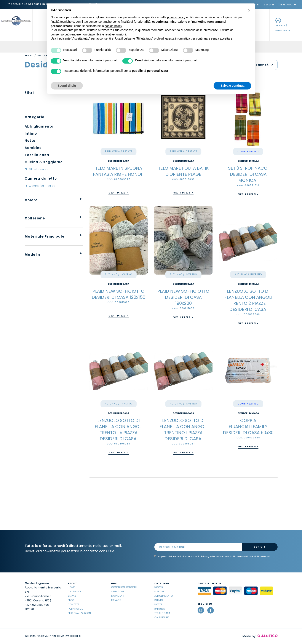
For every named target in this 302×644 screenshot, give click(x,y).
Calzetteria (162, 617)
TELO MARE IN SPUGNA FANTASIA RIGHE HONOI (119, 171)
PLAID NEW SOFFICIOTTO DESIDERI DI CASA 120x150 (118, 294)
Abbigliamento (164, 596)
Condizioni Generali (124, 587)
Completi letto (42, 186)
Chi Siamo (74, 591)
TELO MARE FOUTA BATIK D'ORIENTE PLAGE (183, 171)
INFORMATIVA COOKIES (67, 636)
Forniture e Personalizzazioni (80, 611)
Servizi (269, 5)
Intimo (159, 600)
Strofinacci (39, 169)
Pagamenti (118, 596)
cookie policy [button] (113, 26)
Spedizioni (117, 591)
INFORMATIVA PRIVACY (38, 636)
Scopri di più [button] (67, 86)
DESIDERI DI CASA (119, 161)
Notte (158, 604)
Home (71, 587)
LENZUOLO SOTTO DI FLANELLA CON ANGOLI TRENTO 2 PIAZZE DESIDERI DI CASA (248, 300)
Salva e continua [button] (232, 86)
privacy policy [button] (176, 17)
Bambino (160, 609)
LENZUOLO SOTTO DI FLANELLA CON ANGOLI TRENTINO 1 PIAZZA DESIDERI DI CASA (183, 430)
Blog (71, 600)
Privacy (116, 600)
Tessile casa (162, 613)
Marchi (159, 591)
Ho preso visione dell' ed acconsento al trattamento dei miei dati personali (212, 557)
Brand (29, 55)
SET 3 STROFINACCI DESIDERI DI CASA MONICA (248, 174)
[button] (249, 10)
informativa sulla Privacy (195, 557)
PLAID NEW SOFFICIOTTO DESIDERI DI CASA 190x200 (183, 297)
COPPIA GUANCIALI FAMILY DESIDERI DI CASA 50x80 (248, 427)
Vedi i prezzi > (119, 193)
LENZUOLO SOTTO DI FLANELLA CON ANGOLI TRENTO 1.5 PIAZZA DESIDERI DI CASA (119, 430)
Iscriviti (260, 547)
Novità (159, 587)
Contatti (74, 604)
